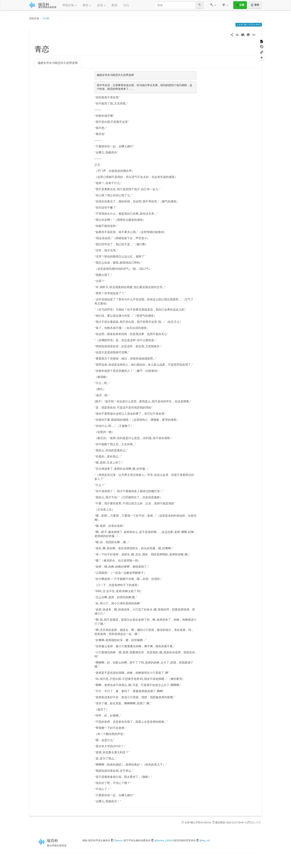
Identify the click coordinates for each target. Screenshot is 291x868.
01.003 (46, 18)
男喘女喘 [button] (69, 5)
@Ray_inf (205, 840)
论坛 (126, 5)
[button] (213, 5)
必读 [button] (101, 5)
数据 (114, 5)
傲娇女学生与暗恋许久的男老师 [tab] (58, 63)
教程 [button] (87, 5)
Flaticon (118, 840)
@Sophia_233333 (164, 840)
